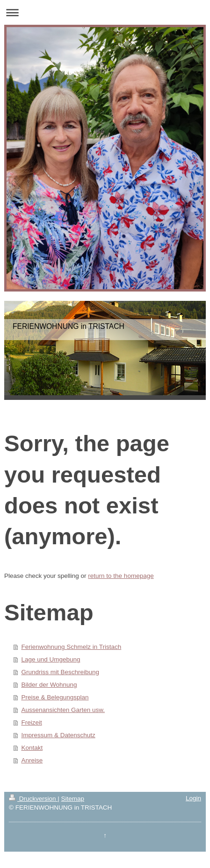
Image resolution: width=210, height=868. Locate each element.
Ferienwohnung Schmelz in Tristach (71, 647)
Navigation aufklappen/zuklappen (105, 12)
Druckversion (33, 799)
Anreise (32, 760)
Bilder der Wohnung (49, 685)
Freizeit (31, 722)
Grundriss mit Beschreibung (60, 672)
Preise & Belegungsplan (55, 697)
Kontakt (32, 748)
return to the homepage (121, 576)
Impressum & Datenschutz (58, 735)
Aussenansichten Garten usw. (63, 710)
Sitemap (73, 799)
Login (193, 798)
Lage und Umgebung (51, 659)
